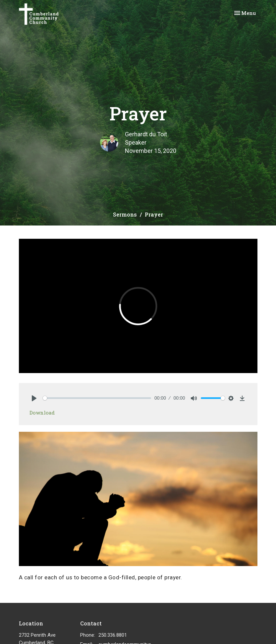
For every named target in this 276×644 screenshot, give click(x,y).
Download (42, 413)
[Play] (34, 398)
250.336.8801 (113, 635)
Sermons (125, 214)
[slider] (97, 398)
